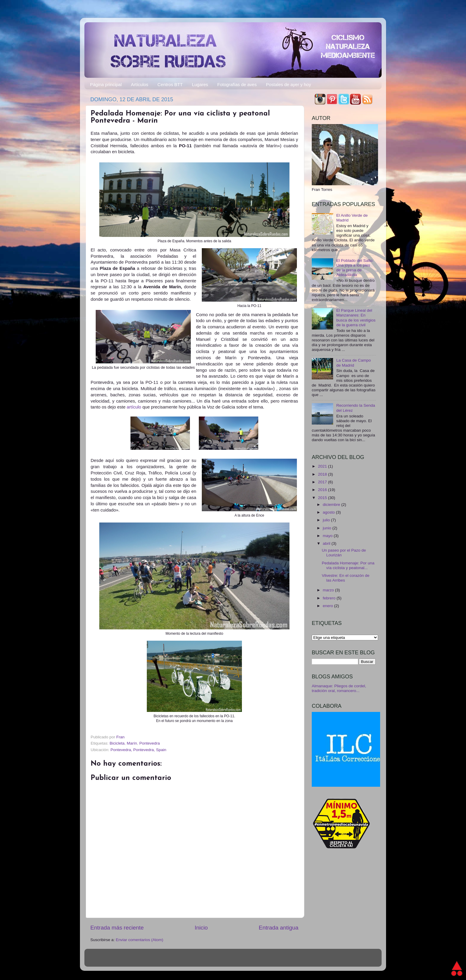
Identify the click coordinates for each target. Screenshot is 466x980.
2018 (323, 474)
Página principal (106, 84)
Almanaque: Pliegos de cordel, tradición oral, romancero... (339, 688)
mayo (328, 536)
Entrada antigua (279, 928)
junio (328, 528)
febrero (330, 598)
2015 (323, 498)
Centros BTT (170, 84)
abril (327, 543)
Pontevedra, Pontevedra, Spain (138, 750)
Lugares (200, 84)
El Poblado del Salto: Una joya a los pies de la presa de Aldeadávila (355, 268)
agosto (329, 512)
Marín (132, 743)
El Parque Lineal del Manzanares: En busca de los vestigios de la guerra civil (356, 318)
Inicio (201, 928)
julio (327, 520)
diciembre (332, 505)
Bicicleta (117, 743)
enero (328, 606)
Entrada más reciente (117, 928)
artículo (134, 407)
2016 (323, 490)
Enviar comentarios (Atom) (140, 940)
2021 (323, 466)
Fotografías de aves (237, 84)
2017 (323, 482)
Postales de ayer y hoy (289, 84)
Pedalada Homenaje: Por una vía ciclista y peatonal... (348, 565)
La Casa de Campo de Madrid (353, 363)
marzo (329, 590)
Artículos (140, 84)
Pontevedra (150, 743)
